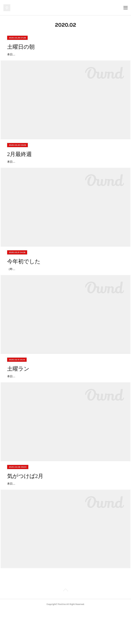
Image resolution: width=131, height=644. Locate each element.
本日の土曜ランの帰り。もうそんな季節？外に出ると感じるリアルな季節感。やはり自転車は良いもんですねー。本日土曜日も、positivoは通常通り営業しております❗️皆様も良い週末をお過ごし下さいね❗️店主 (65, 177)
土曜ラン (18, 388)
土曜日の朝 (21, 47)
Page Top (65, 625)
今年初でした (24, 281)
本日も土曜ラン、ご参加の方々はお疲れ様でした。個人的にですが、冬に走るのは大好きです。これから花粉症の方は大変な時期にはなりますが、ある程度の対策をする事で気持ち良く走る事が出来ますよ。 (64, 513)
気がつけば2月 (25, 501)
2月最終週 (19, 164)
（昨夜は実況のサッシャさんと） (28, 289)
